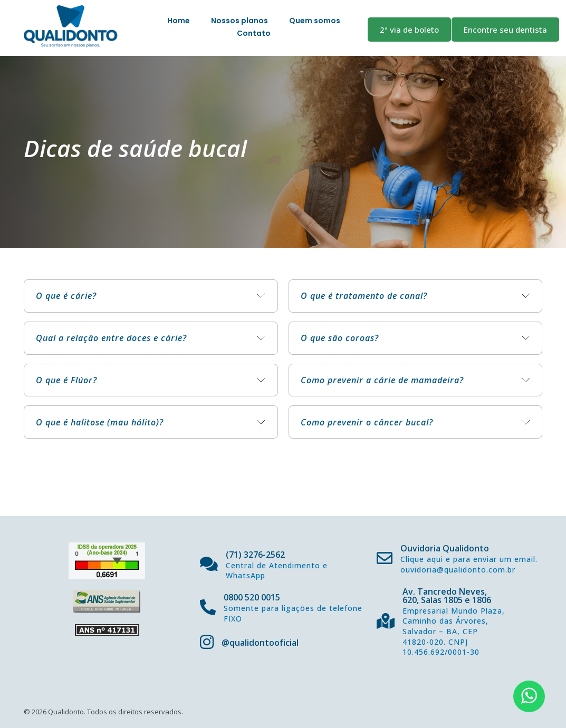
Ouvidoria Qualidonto (445, 548)
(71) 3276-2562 (255, 555)
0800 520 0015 (252, 597)
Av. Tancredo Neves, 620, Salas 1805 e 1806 (447, 596)
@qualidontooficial (260, 643)
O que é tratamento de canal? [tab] (364, 296)
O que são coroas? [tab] (340, 338)
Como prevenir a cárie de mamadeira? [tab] (382, 380)
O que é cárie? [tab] (66, 296)
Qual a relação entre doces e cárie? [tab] (111, 338)
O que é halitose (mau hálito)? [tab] (100, 422)
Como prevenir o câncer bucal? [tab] (367, 422)
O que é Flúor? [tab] (66, 380)
